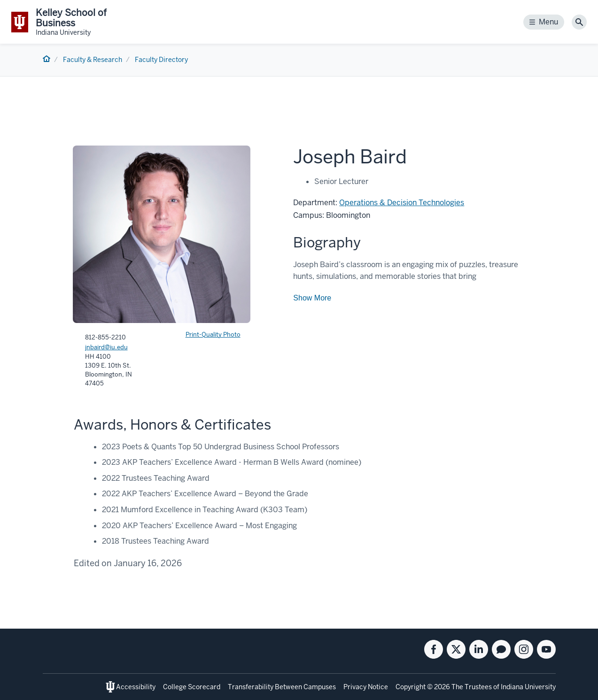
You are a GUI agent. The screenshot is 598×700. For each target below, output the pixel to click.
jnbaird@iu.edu (106, 347)
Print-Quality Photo (213, 335)
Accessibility (136, 687)
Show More (312, 298)
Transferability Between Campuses (282, 687)
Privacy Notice (366, 687)
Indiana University (528, 687)
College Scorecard (192, 687)
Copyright (411, 687)
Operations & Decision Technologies (402, 203)
